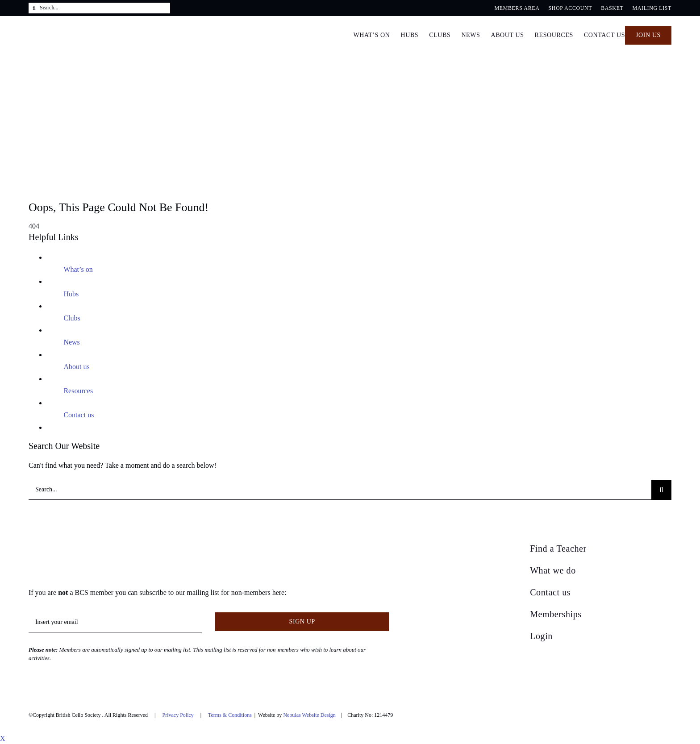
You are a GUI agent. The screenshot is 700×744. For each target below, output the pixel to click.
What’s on (78, 269)
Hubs (71, 294)
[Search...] (99, 8)
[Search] (34, 8)
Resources (78, 391)
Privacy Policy (178, 715)
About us (76, 367)
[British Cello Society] (85, 546)
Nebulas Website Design (309, 715)
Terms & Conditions (230, 715)
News (71, 342)
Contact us (79, 415)
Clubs (72, 318)
